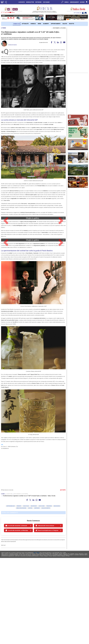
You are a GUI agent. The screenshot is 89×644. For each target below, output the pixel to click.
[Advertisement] (78, 50)
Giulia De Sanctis (13, 45)
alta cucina (42, 592)
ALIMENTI (46, 24)
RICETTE (72, 24)
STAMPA (63, 576)
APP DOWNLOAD (78, 13)
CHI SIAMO (46, 2)
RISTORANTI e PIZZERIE (59, 28)
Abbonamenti (74, 2)
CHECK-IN (17, 24)
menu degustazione (21, 594)
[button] (6, 241)
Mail (35, 639)
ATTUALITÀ (25, 24)
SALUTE (65, 24)
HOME (3, 580)
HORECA (33, 24)
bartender (37, 594)
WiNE (39, 24)
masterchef (34, 592)
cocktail (30, 594)
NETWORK (38, 2)
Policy (38, 639)
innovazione (57, 592)
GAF (2, 531)
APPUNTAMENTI (56, 24)
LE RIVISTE (22, 2)
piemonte (19, 592)
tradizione (49, 592)
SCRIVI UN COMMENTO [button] (10, 599)
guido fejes (26, 592)
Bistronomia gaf (11, 592)
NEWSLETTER (30, 2)
